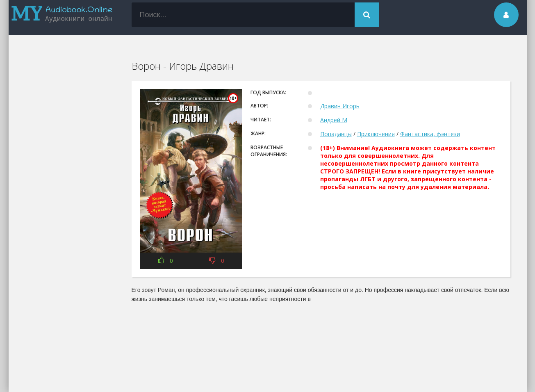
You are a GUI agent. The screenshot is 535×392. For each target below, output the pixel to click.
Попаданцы (336, 134)
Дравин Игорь (340, 106)
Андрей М (334, 120)
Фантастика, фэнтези (430, 134)
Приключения (376, 134)
